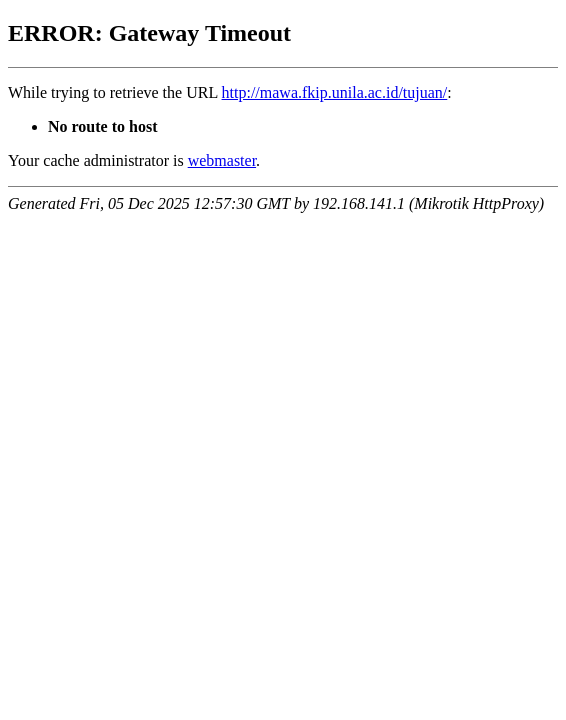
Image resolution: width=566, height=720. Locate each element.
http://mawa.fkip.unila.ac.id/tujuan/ (335, 92)
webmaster (222, 160)
